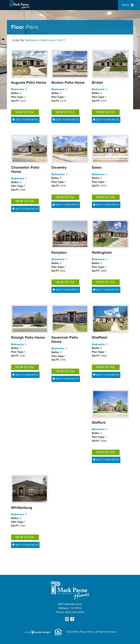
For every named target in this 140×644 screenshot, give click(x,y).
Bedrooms (32, 40)
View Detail (25, 112)
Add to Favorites (25, 120)
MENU (128, 5)
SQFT (62, 40)
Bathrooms (48, 40)
